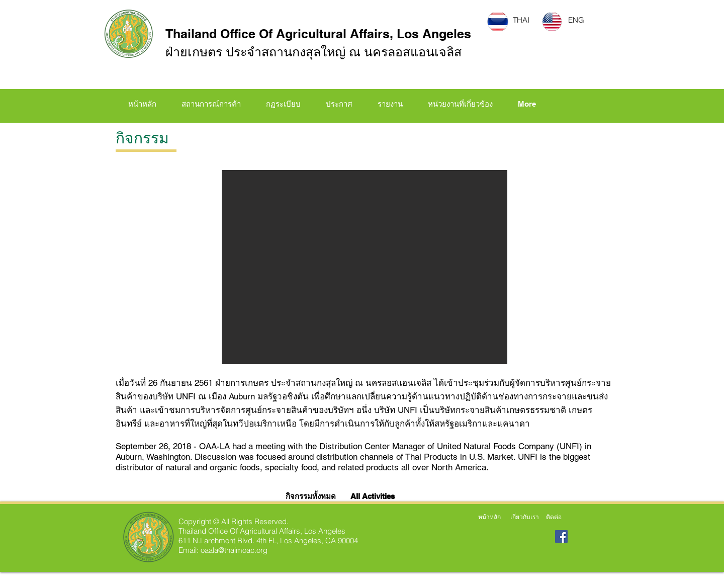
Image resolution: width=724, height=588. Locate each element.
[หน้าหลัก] (489, 517)
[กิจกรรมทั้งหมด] (312, 496)
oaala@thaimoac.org (234, 550)
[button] (283, 104)
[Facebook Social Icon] (561, 536)
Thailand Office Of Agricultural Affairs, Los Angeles (318, 34)
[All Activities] (373, 496)
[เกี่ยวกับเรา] (524, 517)
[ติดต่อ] (554, 517)
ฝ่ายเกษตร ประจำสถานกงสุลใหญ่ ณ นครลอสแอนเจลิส (313, 52)
